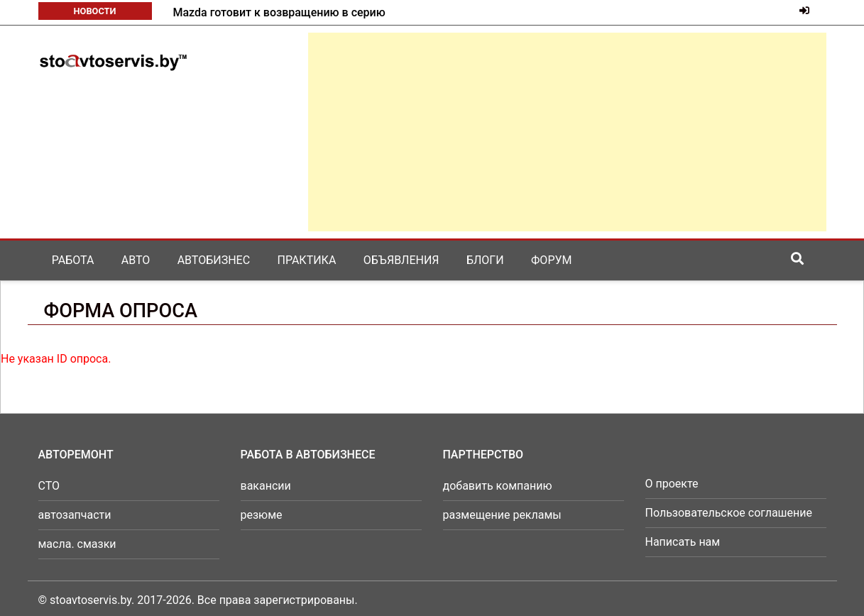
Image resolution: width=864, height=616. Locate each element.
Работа (73, 260)
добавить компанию (498, 486)
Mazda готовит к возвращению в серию (279, 12)
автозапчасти (75, 515)
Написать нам (683, 542)
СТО (49, 486)
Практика (307, 260)
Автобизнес (214, 260)
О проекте (672, 484)
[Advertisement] (567, 132)
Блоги (485, 260)
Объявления (401, 260)
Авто (136, 260)
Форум (551, 260)
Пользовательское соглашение (729, 513)
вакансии (266, 486)
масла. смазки (77, 544)
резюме (262, 515)
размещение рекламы (502, 515)
